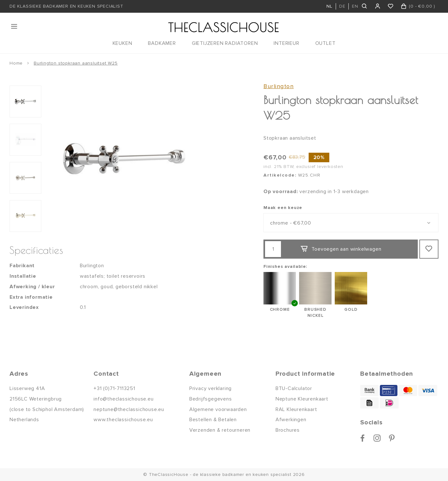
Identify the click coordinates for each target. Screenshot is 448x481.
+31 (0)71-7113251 (114, 388)
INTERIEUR (286, 43)
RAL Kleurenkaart (296, 409)
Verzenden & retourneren (220, 430)
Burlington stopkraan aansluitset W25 (76, 63)
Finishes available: (285, 266)
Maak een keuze (283, 208)
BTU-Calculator (294, 388)
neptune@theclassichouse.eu (129, 409)
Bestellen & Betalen (213, 420)
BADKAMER (162, 43)
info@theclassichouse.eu (123, 399)
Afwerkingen (291, 420)
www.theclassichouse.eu (123, 420)
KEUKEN (122, 43)
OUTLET (325, 43)
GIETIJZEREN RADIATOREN (225, 43)
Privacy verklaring (210, 388)
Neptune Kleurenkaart (302, 399)
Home (16, 63)
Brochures (288, 430)
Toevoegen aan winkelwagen (341, 249)
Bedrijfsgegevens (211, 399)
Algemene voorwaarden (218, 409)
